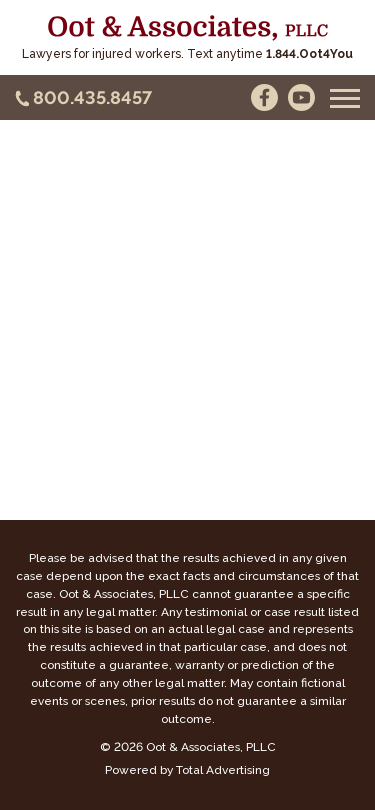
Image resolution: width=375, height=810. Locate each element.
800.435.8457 (92, 97)
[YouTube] (301, 97)
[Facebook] (264, 97)
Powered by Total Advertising (187, 770)
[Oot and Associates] (188, 28)
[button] (345, 98)
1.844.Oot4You (309, 54)
